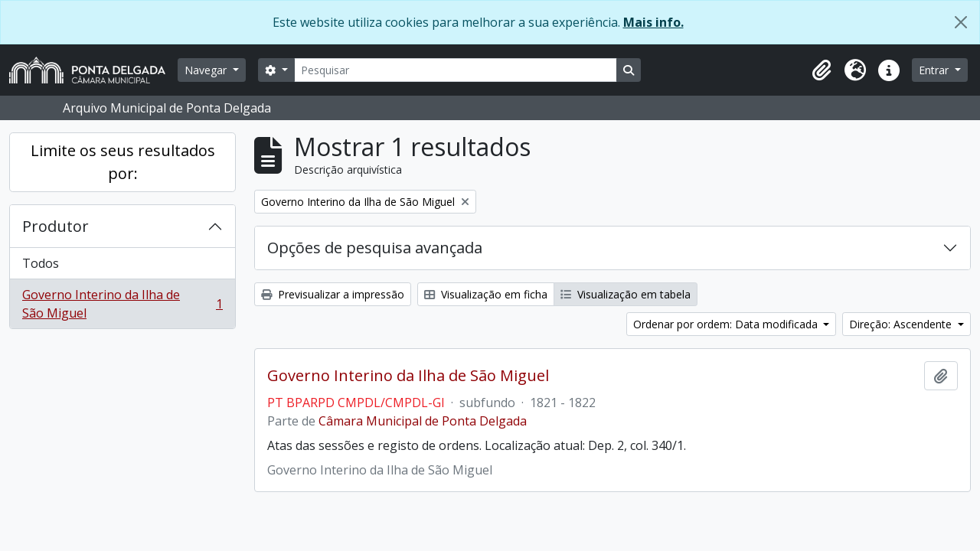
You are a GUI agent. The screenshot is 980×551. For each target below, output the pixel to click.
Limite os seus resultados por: (123, 162)
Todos (41, 263)
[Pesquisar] (456, 70)
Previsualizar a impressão (333, 294)
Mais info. (653, 22)
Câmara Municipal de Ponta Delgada (423, 421)
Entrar (935, 70)
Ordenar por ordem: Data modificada (727, 324)
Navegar (207, 70)
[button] (822, 70)
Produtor (56, 226)
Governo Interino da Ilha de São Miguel (122, 304)
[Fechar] (961, 22)
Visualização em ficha (486, 294)
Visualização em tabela (626, 294)
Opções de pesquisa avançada (375, 248)
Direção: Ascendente (902, 324)
